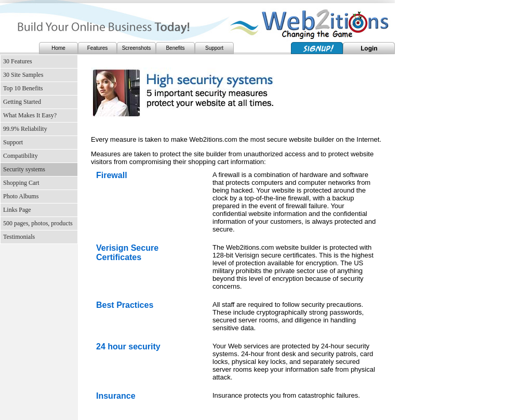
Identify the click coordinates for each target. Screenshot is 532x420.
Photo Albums (21, 196)
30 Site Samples (23, 75)
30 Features (18, 61)
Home (58, 48)
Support (214, 48)
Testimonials (19, 237)
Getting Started (22, 102)
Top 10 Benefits (23, 88)
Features (97, 48)
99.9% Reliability (25, 129)
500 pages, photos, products (38, 223)
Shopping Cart (21, 183)
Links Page (17, 210)
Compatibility (21, 156)
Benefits (175, 48)
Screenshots (137, 48)
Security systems (24, 169)
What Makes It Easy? (30, 115)
